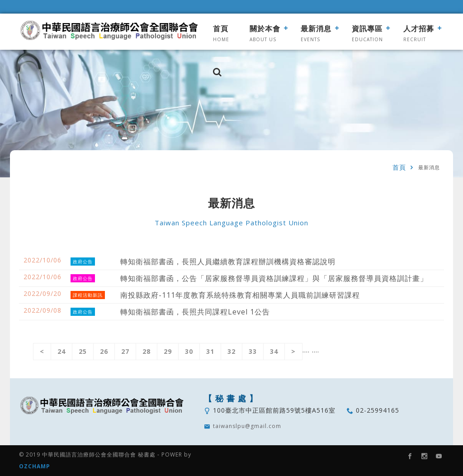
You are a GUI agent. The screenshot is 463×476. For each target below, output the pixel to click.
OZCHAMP (35, 466)
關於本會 (265, 29)
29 (168, 351)
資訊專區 (367, 29)
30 (189, 351)
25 (83, 351)
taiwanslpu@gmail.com (247, 426)
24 (61, 351)
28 (146, 351)
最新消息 (316, 29)
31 (210, 351)
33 (253, 351)
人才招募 (419, 29)
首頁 (221, 29)
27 (125, 351)
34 (274, 351)
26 (104, 351)
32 (231, 351)
